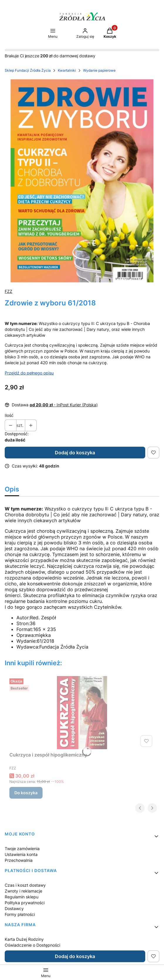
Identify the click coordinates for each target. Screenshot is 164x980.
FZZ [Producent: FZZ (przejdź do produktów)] (9, 291)
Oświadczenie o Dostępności (32, 945)
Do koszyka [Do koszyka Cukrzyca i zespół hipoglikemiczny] (26, 793)
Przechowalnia (19, 860)
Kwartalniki (67, 70)
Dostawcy (14, 908)
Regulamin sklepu (22, 897)
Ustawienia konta (21, 854)
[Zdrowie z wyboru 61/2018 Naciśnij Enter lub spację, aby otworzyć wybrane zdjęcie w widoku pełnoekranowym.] (82, 181)
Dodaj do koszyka (75, 453)
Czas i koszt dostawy (25, 885)
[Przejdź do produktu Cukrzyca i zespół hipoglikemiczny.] (82, 713)
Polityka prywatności (25, 903)
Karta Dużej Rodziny (24, 939)
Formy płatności (20, 914)
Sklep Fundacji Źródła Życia (28, 70)
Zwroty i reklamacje (23, 891)
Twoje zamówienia (22, 849)
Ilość (9, 415)
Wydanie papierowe (99, 70)
